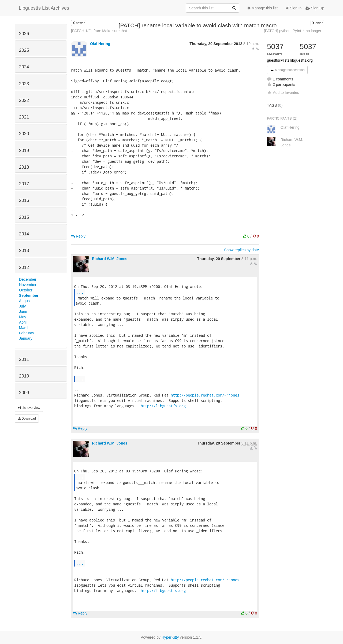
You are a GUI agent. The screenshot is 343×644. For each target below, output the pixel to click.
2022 (24, 100)
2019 (24, 151)
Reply (78, 236)
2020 (24, 134)
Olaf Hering (100, 44)
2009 (24, 393)
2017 (24, 184)
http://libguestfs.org (163, 406)
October (26, 290)
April (23, 322)
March (24, 328)
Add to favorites (283, 92)
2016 (24, 200)
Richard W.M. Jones (110, 259)
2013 (24, 251)
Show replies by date (241, 250)
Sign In (294, 8)
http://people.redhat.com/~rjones (205, 395)
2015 (24, 217)
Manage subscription (287, 70)
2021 (24, 117)
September (29, 295)
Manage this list (262, 8)
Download (27, 419)
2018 (24, 167)
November (28, 285)
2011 (24, 359)
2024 (24, 67)
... (80, 292)
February (27, 333)
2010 (24, 376)
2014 (24, 234)
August (25, 301)
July (22, 306)
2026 (24, 34)
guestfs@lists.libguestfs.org (290, 60)
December (28, 279)
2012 (24, 267)
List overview (29, 408)
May (23, 317)
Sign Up (315, 8)
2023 (24, 84)
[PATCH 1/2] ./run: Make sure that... (100, 31)
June (23, 312)
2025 (24, 50)
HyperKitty (170, 637)
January (26, 338)
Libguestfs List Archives (44, 8)
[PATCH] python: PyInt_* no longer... (294, 31)
